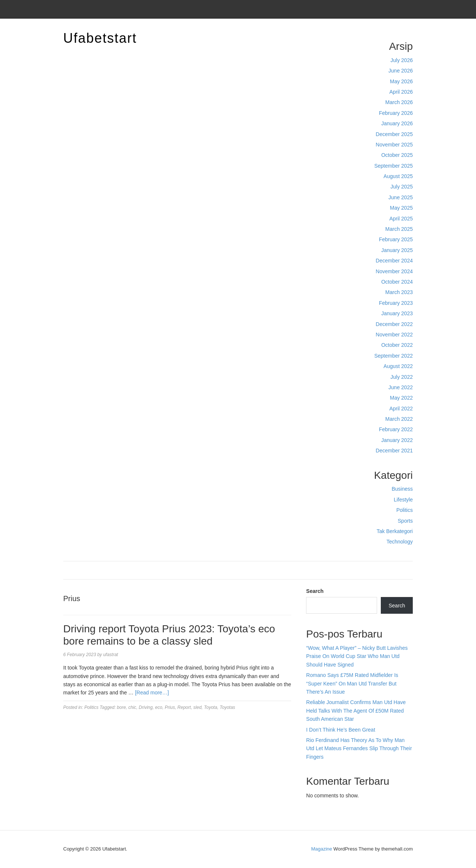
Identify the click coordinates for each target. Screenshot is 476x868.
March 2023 (399, 292)
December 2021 (394, 451)
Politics (405, 510)
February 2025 (396, 239)
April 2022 (401, 409)
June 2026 (401, 71)
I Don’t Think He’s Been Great (340, 730)
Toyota (211, 707)
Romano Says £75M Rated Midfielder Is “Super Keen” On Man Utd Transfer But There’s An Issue (352, 683)
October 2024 (397, 282)
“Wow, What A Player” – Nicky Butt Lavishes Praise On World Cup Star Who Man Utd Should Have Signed (357, 656)
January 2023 (397, 313)
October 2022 (397, 345)
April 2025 (401, 219)
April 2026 (401, 92)
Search (315, 591)
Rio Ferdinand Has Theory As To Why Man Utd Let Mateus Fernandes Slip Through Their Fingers (359, 748)
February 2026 (396, 113)
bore (121, 707)
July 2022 (402, 377)
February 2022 (396, 429)
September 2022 (393, 356)
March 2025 (399, 229)
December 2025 (394, 134)
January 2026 (397, 123)
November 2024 (394, 271)
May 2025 (401, 208)
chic (132, 707)
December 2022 (394, 324)
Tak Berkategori (395, 531)
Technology (400, 542)
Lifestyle (403, 500)
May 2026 (401, 81)
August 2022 (398, 366)
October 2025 (397, 155)
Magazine (322, 849)
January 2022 (397, 440)
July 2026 (402, 60)
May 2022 (401, 398)
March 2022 (399, 419)
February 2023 (396, 303)
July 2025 (402, 187)
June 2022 (401, 387)
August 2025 (398, 176)
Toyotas (228, 707)
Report (184, 707)
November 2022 (394, 335)
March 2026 (399, 102)
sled (197, 707)
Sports (405, 521)
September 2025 (393, 166)
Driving (146, 707)
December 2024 (394, 261)
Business (402, 489)
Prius (170, 707)
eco (159, 707)
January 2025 (397, 250)
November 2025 (394, 145)
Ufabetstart (100, 38)
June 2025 (401, 197)
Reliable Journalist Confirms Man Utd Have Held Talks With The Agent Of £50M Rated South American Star (356, 711)
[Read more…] (152, 693)
